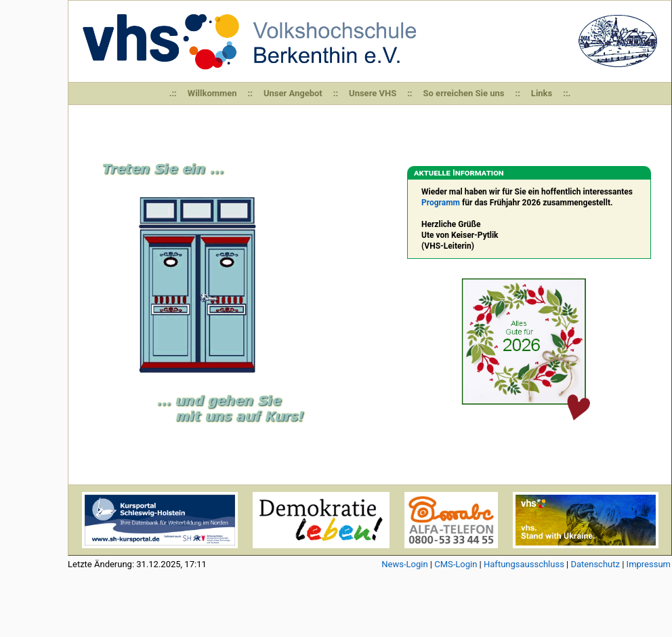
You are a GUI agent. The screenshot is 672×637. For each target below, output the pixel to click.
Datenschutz (595, 564)
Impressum (649, 564)
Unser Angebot (293, 93)
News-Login (404, 564)
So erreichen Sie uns (464, 93)
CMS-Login (456, 564)
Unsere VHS (373, 93)
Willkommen (212, 93)
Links (542, 93)
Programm (441, 203)
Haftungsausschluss (524, 564)
